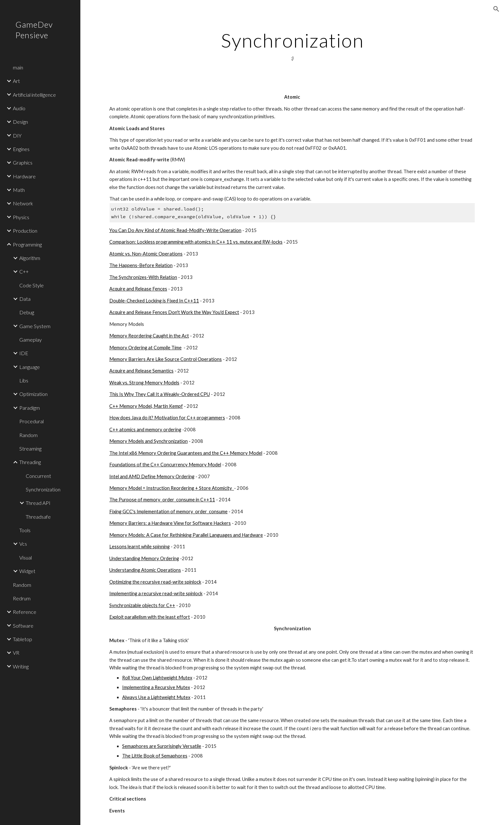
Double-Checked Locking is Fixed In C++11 (154, 301)
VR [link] (16, 653)
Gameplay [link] (31, 340)
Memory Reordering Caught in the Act (149, 336)
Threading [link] (30, 462)
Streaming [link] (30, 448)
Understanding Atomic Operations (145, 570)
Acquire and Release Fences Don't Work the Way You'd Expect (174, 312)
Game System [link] (35, 326)
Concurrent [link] (38, 476)
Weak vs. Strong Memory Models (144, 383)
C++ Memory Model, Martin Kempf (146, 406)
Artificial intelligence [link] (34, 95)
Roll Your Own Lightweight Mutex (157, 678)
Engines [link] (21, 149)
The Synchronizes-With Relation (143, 277)
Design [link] (20, 122)
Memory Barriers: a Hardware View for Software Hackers (170, 523)
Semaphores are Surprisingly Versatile (162, 746)
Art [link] (16, 81)
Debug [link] (27, 312)
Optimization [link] (33, 394)
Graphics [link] (23, 162)
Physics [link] (21, 217)
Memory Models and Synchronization (148, 441)
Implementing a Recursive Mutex (156, 687)
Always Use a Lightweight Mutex (156, 697)
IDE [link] (24, 353)
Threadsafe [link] (38, 517)
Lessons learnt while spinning (139, 547)
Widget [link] (27, 571)
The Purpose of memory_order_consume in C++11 (162, 500)
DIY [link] (17, 135)
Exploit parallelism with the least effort (150, 617)
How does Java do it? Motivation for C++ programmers (167, 418)
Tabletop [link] (22, 639)
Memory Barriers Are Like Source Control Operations (166, 359)
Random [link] (28, 435)
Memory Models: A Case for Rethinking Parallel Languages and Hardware (186, 535)
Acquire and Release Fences (138, 289)
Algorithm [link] (30, 258)
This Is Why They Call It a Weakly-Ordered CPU (160, 394)
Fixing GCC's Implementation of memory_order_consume (168, 511)
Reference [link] (25, 612)
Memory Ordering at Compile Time (145, 348)
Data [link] (25, 299)
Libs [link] (24, 380)
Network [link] (23, 203)
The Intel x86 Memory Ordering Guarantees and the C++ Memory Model (186, 453)
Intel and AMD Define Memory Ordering (152, 476)
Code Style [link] (32, 285)
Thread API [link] (38, 503)
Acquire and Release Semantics (141, 371)
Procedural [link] (32, 421)
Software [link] (23, 626)
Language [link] (30, 367)
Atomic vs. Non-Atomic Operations (146, 254)
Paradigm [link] (30, 408)
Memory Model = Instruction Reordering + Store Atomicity (172, 488)
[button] (496, 9)
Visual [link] (26, 557)
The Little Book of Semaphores (155, 756)
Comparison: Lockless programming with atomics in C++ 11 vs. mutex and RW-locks (196, 242)
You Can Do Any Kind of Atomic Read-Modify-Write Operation (175, 230)
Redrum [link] (22, 598)
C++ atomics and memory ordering (145, 430)
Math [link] (19, 190)
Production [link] (25, 231)
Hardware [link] (24, 176)
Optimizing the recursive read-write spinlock (155, 582)
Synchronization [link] (43, 489)
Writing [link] (21, 666)
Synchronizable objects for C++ (142, 605)
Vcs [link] (23, 544)
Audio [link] (19, 108)
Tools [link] (25, 530)
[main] (292, 46)
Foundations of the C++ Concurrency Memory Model (165, 465)
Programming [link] (27, 244)
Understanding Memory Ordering (144, 558)
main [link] (18, 67)
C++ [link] (24, 271)
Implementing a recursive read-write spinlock (156, 593)
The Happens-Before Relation (141, 265)
